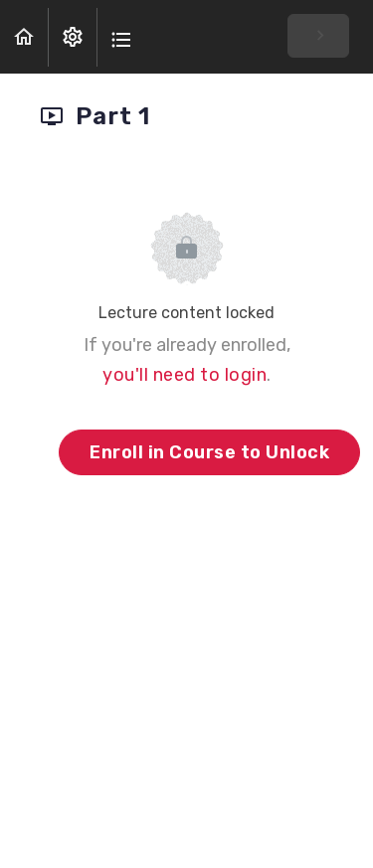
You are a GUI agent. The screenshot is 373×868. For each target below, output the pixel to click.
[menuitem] (73, 37)
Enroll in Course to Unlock (209, 452)
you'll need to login (185, 375)
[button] (24, 37)
